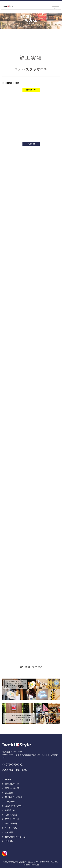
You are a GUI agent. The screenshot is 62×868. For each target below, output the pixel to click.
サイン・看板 (11, 828)
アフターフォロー (13, 819)
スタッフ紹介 (11, 815)
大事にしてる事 (12, 784)
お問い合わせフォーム (15, 837)
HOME (8, 779)
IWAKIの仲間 (11, 824)
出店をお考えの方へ (14, 806)
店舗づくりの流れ (13, 788)
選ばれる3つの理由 (14, 797)
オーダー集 (10, 801)
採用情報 (9, 841)
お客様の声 (10, 810)
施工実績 (9, 793)
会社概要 (9, 832)
